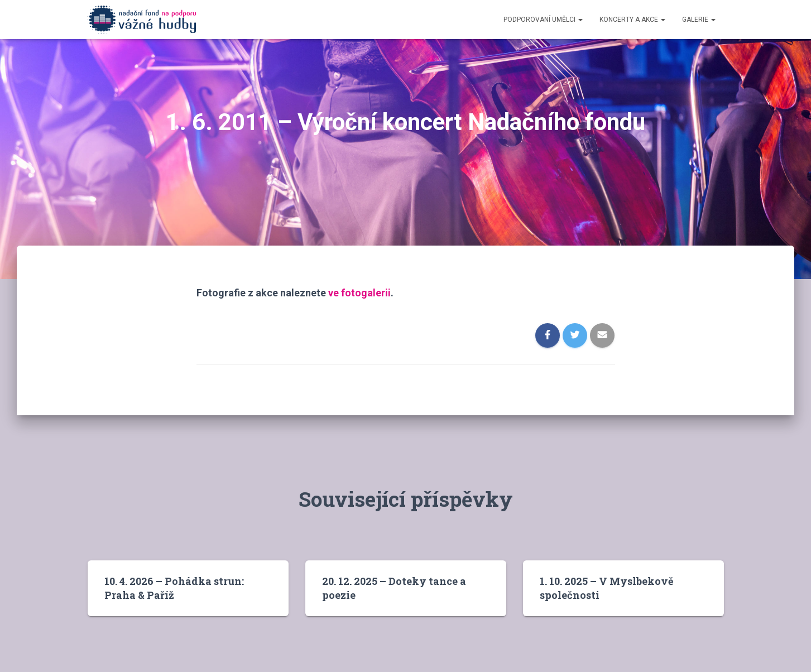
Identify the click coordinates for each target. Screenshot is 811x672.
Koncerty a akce (632, 20)
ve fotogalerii (359, 293)
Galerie (699, 20)
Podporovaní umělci (543, 20)
